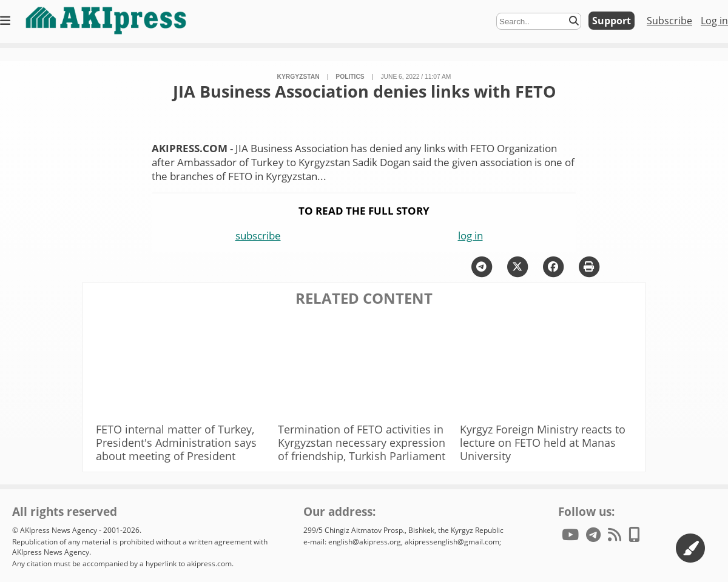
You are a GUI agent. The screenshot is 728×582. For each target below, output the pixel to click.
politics (350, 77)
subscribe (258, 236)
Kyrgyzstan (298, 77)
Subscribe (669, 21)
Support (612, 21)
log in (470, 236)
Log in (714, 21)
